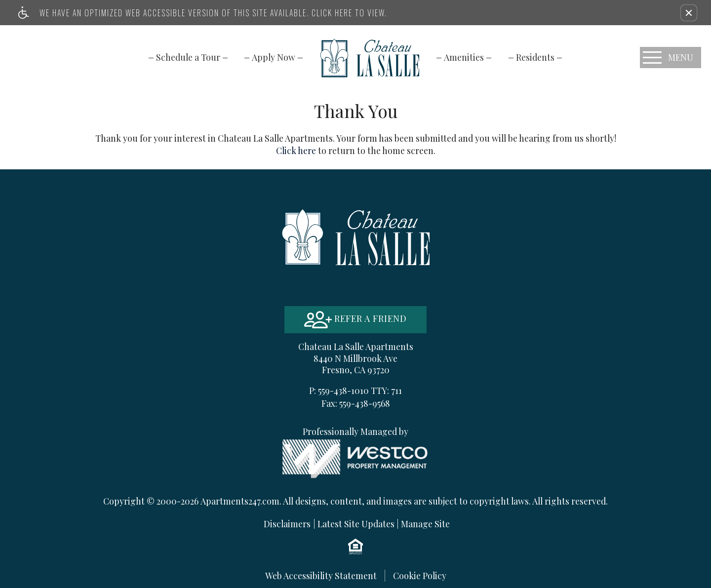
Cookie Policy (420, 575)
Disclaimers (287, 524)
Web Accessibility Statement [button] (321, 575)
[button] (689, 13)
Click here (296, 150)
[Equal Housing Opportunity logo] (355, 546)
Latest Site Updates (356, 524)
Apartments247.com (240, 501)
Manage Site (425, 524)
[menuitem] (188, 57)
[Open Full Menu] (671, 58)
